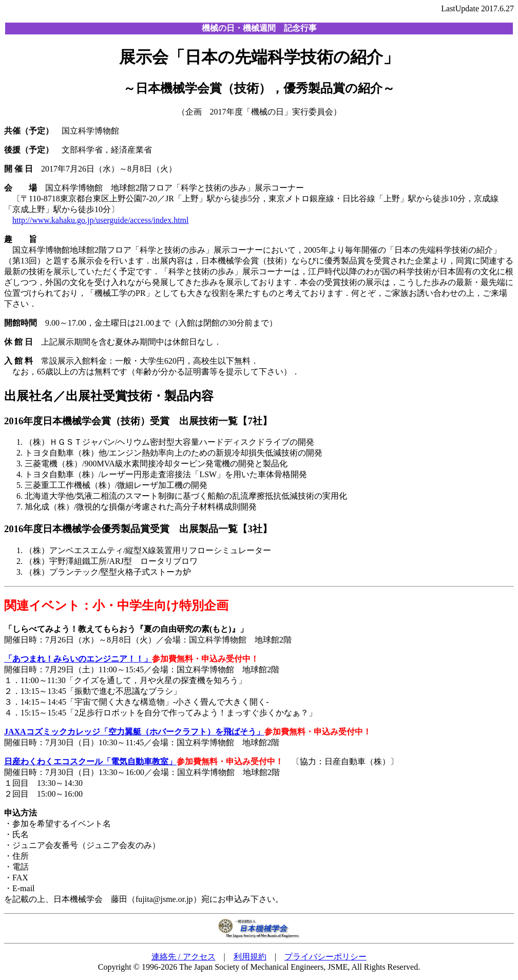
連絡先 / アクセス (183, 957)
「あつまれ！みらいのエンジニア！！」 (78, 659)
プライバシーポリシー (325, 957)
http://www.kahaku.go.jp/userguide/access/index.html (101, 220)
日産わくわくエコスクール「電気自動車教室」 (90, 761)
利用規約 (250, 957)
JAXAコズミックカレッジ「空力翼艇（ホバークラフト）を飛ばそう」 (134, 732)
